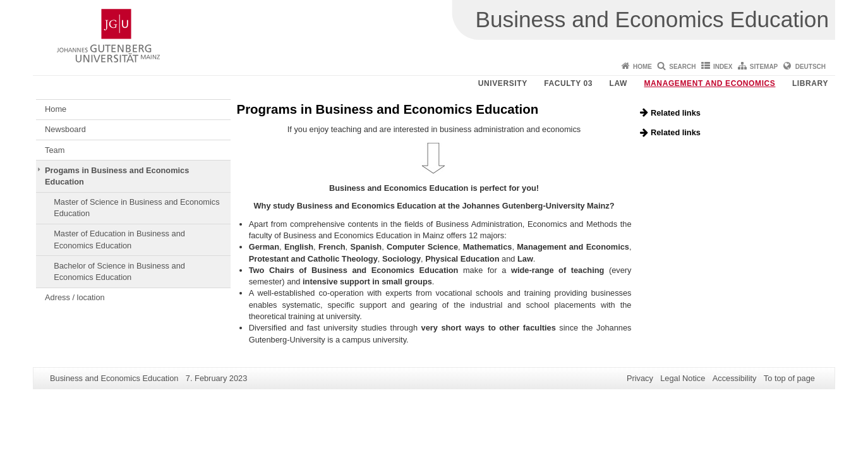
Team (55, 150)
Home (642, 67)
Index (723, 67)
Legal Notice (683, 378)
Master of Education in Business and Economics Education (119, 239)
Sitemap (764, 67)
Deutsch (811, 67)
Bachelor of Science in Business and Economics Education (119, 271)
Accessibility (735, 378)
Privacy (640, 378)
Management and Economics (710, 83)
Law (618, 83)
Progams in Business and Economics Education (117, 176)
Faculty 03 (568, 83)
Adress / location (75, 297)
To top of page (789, 378)
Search (682, 67)
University (503, 83)
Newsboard (65, 129)
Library (810, 83)
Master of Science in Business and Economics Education (136, 208)
